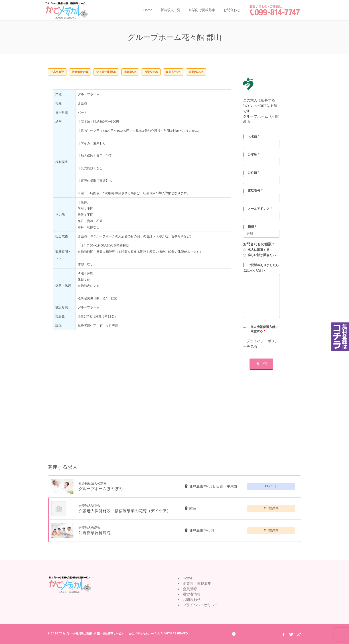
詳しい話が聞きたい (262, 255)
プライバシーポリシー (201, 605)
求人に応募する (259, 250)
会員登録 (190, 589)
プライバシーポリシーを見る (261, 344)
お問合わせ (232, 10)
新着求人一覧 (170, 10)
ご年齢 (254, 155)
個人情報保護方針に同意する (264, 329)
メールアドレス (260, 209)
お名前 (254, 137)
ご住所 (254, 173)
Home (148, 10)
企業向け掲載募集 (202, 10)
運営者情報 (192, 594)
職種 (252, 227)
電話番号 (255, 191)
